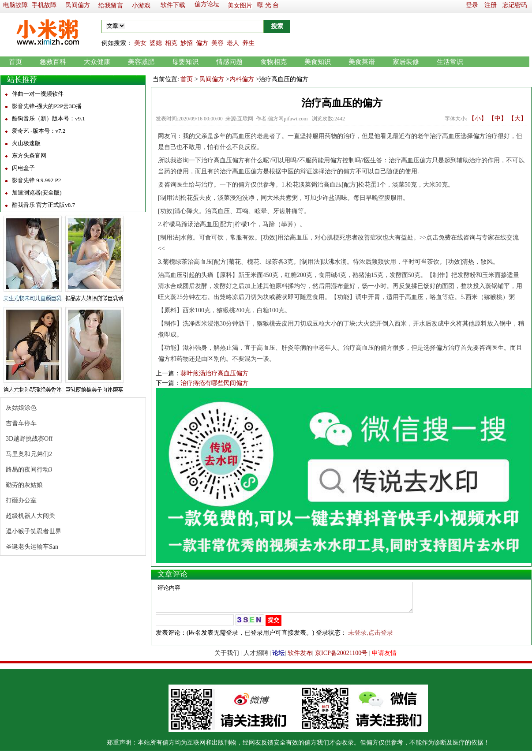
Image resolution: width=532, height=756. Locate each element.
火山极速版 (26, 143)
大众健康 (97, 62)
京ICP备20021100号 (341, 658)
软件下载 (173, 5)
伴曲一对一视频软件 (38, 94)
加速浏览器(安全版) (37, 193)
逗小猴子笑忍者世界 (34, 531)
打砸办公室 (21, 500)
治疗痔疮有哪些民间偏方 (214, 383)
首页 (15, 62)
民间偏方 (78, 5)
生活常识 (450, 62)
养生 (248, 43)
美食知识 (318, 62)
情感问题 (229, 62)
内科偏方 (242, 79)
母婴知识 (185, 62)
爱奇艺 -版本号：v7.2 (39, 131)
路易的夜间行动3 (29, 470)
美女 (140, 43)
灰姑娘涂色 (21, 408)
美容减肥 (141, 62)
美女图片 (240, 6)
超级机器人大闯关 (30, 516)
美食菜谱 (362, 62)
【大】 (517, 118)
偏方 (202, 43)
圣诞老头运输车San (32, 547)
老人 (233, 43)
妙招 (187, 43)
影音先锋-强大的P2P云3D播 (47, 106)
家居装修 (406, 62)
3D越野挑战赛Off (29, 439)
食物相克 (273, 62)
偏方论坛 (207, 4)
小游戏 (141, 6)
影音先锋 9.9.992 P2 (36, 180)
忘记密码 (515, 5)
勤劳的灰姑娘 (24, 485)
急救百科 (53, 62)
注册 (491, 5)
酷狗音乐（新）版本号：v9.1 (49, 118)
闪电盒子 (23, 168)
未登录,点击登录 (371, 638)
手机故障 (44, 5)
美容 (217, 43)
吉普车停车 (21, 423)
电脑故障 (15, 5)
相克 (171, 43)
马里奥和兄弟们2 (29, 454)
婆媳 (156, 43)
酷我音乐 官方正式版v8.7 (43, 205)
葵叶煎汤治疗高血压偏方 (214, 373)
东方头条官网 (29, 155)
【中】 (498, 118)
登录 (472, 5)
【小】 (478, 118)
